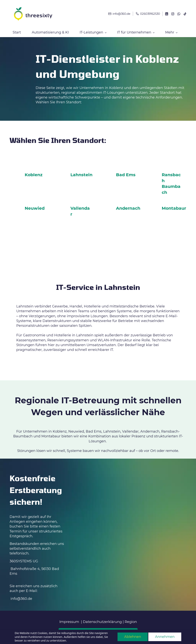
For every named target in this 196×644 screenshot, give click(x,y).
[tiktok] (185, 13)
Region (131, 619)
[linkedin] (167, 13)
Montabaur (174, 206)
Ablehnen (133, 637)
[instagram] (173, 13)
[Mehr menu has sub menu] (171, 30)
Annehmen (165, 637)
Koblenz (34, 172)
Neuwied (35, 206)
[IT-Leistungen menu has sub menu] (93, 30)
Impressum (69, 619)
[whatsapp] (179, 13)
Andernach (128, 206)
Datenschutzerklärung (102, 619)
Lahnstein (81, 172)
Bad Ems (126, 172)
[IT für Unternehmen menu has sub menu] (136, 30)
